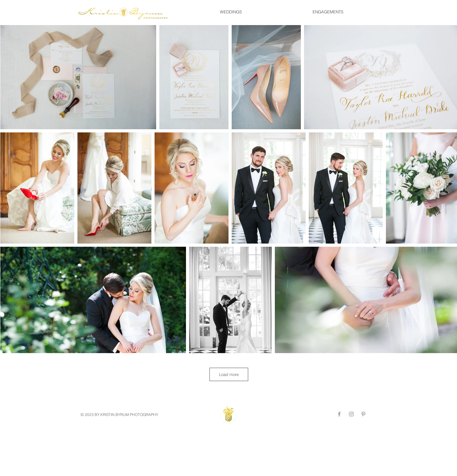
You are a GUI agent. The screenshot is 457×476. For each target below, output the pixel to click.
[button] (231, 12)
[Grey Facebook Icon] (339, 414)
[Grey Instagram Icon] (351, 414)
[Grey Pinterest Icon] (363, 414)
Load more (229, 374)
